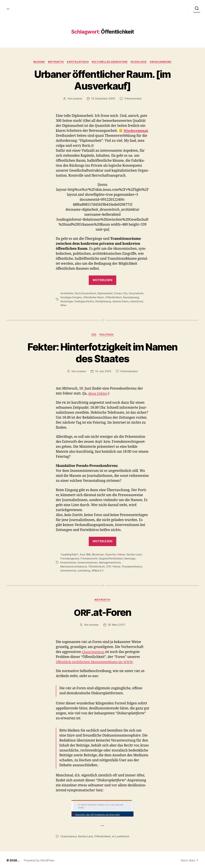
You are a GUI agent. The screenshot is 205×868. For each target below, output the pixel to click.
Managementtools (110, 562)
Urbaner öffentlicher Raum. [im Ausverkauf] (102, 80)
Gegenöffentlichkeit (111, 558)
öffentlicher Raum (94, 297)
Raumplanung (131, 297)
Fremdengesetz (70, 558)
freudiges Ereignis (71, 297)
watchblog (139, 566)
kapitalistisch (78, 62)
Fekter (121, 554)
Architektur (67, 293)
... (8, 8)
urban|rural (136, 301)
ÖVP (80, 566)
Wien (63, 305)
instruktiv (56, 62)
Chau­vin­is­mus (93, 651)
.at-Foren (102, 611)
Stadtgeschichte (84, 301)
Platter (88, 566)
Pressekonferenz (104, 566)
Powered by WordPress (39, 859)
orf (114, 835)
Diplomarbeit (105, 293)
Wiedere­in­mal (136, 131)
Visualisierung (161, 62)
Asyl (82, 554)
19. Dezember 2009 (103, 99)
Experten (111, 554)
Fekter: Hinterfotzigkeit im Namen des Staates (102, 352)
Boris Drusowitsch (85, 293)
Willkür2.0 (66, 569)
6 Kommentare (129, 371)
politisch (107, 334)
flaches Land (134, 554)
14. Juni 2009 (103, 371)
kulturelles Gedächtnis (110, 62)
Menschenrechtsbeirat (135, 562)
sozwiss (77, 99)
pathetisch (123, 835)
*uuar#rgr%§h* (69, 554)
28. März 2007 (117, 624)
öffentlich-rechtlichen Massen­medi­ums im (95, 661)
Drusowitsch (136, 293)
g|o (94, 334)
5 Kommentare (133, 99)
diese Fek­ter (98, 393)
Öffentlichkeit (114, 297)
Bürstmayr (98, 554)
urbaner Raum (120, 301)
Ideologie (130, 558)
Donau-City (121, 293)
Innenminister (68, 562)
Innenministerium (87, 562)
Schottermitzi (123, 566)
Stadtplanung (103, 301)
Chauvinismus (69, 835)
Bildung (39, 62)
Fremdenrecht (89, 558)
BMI (88, 554)
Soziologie (139, 62)
